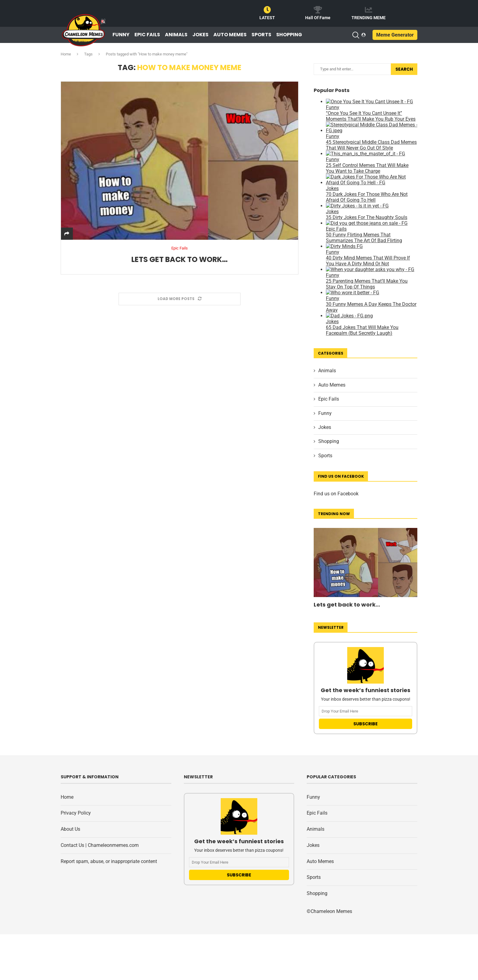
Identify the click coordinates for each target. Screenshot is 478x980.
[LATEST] (267, 10)
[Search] (355, 35)
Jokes (200, 35)
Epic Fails (147, 35)
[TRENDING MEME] (369, 10)
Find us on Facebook (336, 494)
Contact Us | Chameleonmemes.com (100, 845)
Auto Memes (230, 35)
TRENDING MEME (369, 18)
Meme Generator (395, 35)
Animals (176, 35)
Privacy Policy (76, 813)
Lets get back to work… (180, 259)
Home (66, 54)
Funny (121, 35)
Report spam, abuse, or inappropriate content (109, 861)
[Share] (67, 234)
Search (404, 69)
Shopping (289, 35)
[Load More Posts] (180, 299)
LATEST (267, 18)
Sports (261, 35)
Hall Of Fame (318, 18)
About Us (70, 829)
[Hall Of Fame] (318, 10)
